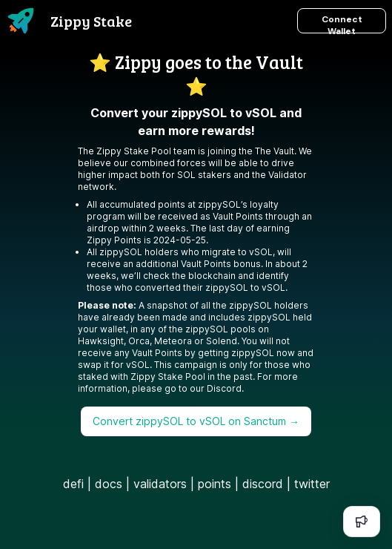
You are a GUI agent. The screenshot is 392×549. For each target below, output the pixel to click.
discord (263, 484)
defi (73, 484)
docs (109, 484)
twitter (312, 484)
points (215, 484)
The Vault (275, 151)
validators (160, 484)
